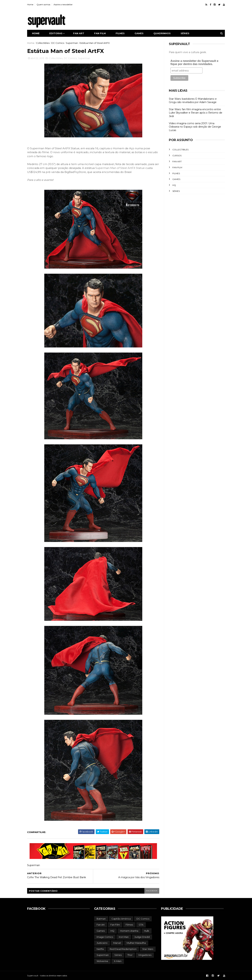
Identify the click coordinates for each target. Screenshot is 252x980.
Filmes (120, 33)
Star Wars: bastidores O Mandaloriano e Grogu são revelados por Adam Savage (193, 101)
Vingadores (145, 955)
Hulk (147, 931)
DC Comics (58, 43)
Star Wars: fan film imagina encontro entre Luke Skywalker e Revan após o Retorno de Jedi (196, 113)
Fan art (79, 33)
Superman (72, 43)
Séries (185, 33)
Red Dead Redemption (123, 949)
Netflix (100, 949)
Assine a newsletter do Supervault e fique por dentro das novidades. (194, 62)
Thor (130, 955)
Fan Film (177, 167)
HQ (174, 185)
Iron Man (124, 937)
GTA (141, 925)
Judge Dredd (142, 937)
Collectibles (43, 43)
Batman (101, 919)
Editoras (56, 33)
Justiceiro (102, 943)
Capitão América (121, 919)
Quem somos (43, 4)
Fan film (100, 33)
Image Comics (105, 937)
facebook (152, 891)
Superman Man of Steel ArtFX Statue (120, 168)
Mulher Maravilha (136, 943)
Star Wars (148, 949)
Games (139, 33)
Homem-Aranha (129, 931)
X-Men (118, 961)
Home (30, 4)
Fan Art (177, 161)
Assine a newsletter (63, 4)
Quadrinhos (162, 33)
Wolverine (102, 961)
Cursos (177, 156)
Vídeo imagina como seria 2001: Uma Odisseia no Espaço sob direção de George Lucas (195, 127)
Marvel (117, 943)
